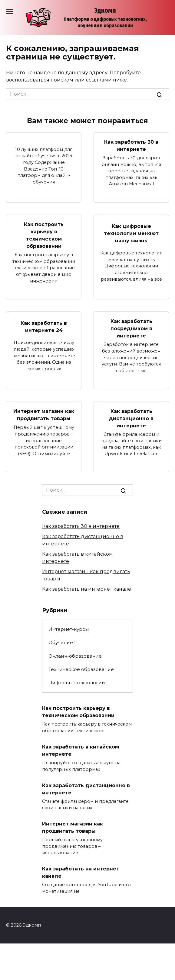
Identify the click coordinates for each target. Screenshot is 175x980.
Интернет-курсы (69, 629)
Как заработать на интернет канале (87, 589)
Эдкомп (105, 10)
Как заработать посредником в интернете (131, 329)
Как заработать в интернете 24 (44, 327)
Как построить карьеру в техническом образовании (44, 235)
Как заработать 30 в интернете (131, 146)
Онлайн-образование (75, 656)
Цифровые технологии (77, 683)
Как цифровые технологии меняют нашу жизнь (131, 233)
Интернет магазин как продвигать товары (44, 415)
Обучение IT (63, 642)
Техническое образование (81, 669)
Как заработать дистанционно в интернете (131, 418)
